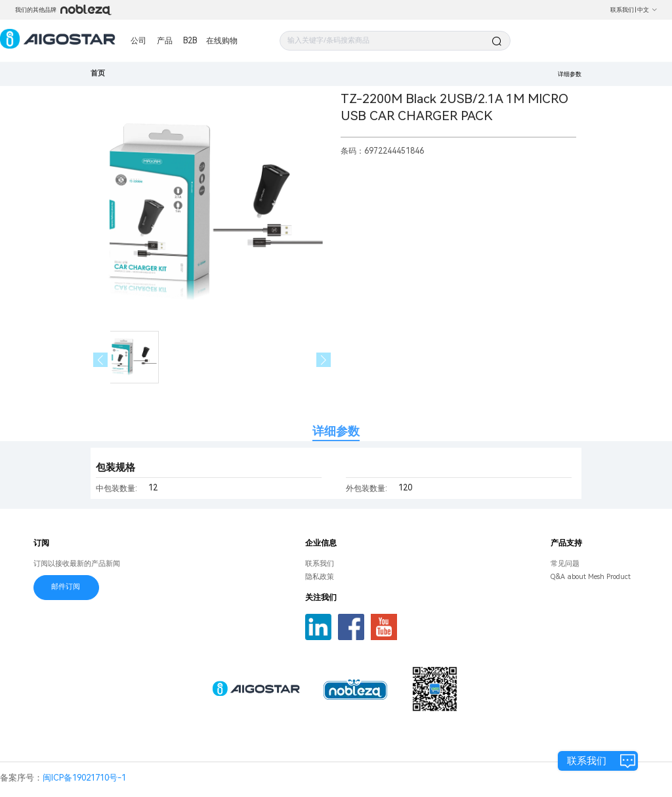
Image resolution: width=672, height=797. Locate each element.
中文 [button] (647, 10)
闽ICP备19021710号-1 (84, 778)
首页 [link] (98, 73)
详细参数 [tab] (336, 431)
